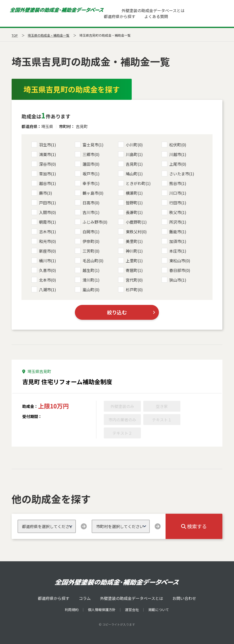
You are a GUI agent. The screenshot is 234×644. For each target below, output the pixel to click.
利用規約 (72, 610)
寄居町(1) (130, 270)
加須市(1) (174, 241)
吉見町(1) (130, 164)
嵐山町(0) (87, 290)
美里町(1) (130, 241)
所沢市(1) (174, 222)
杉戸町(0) (130, 290)
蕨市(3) (42, 193)
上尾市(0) (174, 164)
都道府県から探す (120, 16)
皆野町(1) (130, 203)
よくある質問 (156, 16)
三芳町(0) (87, 251)
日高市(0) (87, 203)
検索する (194, 526)
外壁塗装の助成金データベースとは (153, 10)
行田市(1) (174, 203)
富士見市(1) (89, 145)
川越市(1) (174, 154)
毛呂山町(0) (89, 261)
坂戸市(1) (87, 174)
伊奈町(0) (87, 241)
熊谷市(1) (174, 183)
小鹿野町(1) (132, 222)
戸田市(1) (44, 203)
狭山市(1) (174, 280)
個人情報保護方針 (102, 610)
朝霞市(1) (44, 222)
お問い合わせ (184, 598)
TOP (15, 35)
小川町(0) (130, 145)
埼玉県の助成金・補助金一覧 (49, 35)
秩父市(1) (174, 212)
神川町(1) (130, 251)
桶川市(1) (44, 261)
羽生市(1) (44, 145)
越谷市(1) (44, 183)
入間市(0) (44, 212)
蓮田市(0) (87, 164)
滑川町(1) (87, 280)
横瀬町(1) (130, 193)
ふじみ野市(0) (91, 222)
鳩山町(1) (130, 174)
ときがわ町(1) (134, 183)
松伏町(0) (174, 145)
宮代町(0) (130, 280)
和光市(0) (44, 241)
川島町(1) (130, 154)
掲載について (159, 610)
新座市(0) (44, 251)
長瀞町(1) (130, 212)
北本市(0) (44, 280)
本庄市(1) (174, 251)
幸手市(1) (87, 183)
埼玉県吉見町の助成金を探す (72, 89)
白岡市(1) (87, 232)
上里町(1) (130, 261)
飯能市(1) (174, 232)
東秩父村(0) (132, 232)
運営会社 (132, 610)
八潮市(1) (44, 290)
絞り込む (117, 312)
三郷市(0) (87, 154)
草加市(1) (44, 174)
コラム (85, 598)
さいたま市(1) (178, 174)
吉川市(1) (87, 212)
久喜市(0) (44, 270)
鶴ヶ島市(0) (89, 193)
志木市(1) (44, 232)
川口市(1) (174, 193)
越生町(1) (87, 270)
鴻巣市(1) (44, 154)
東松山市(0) (176, 261)
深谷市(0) (44, 164)
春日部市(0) (176, 270)
